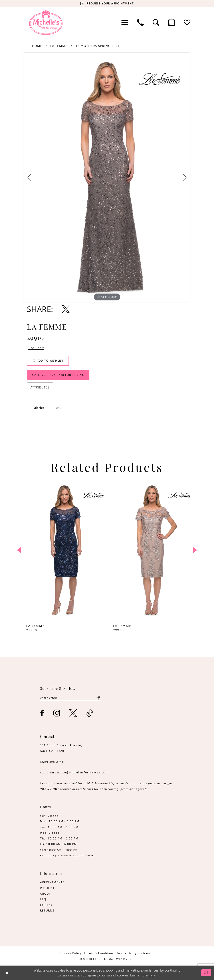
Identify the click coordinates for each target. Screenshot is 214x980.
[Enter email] (70, 698)
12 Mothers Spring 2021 (98, 46)
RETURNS (47, 910)
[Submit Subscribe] (98, 698)
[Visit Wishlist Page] (187, 22)
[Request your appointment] (107, 3)
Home (37, 46)
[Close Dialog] (7, 973)
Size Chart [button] (36, 348)
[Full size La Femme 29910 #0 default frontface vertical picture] (107, 177)
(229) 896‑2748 (52, 762)
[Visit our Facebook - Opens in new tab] (42, 713)
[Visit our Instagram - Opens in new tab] (57, 713)
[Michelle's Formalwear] (46, 23)
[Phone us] (140, 22)
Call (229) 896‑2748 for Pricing (58, 375)
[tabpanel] (107, 177)
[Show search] (156, 22)
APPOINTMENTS (52, 882)
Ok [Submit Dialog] (206, 973)
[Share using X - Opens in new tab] (66, 309)
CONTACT (47, 905)
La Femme (59, 46)
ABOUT (45, 893)
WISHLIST (47, 888)
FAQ (43, 899)
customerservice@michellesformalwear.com (75, 772)
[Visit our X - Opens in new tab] (73, 713)
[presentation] (64, 550)
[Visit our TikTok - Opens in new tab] (90, 713)
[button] (125, 22)
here (152, 975)
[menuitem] (125, 22)
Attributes (40, 387)
